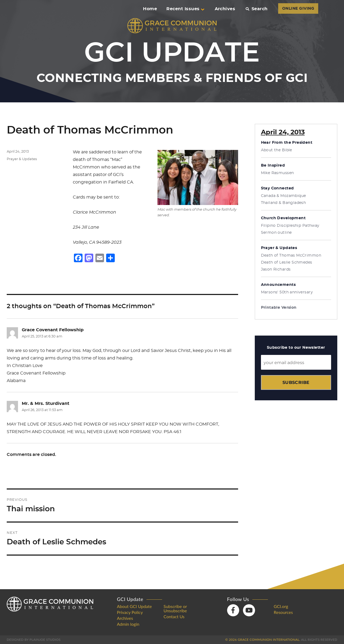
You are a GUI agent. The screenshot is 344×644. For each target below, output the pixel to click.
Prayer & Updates (22, 159)
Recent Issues (185, 9)
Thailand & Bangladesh (284, 203)
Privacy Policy (130, 612)
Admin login (128, 624)
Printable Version (279, 308)
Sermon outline (276, 233)
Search (257, 9)
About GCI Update (134, 606)
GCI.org (281, 606)
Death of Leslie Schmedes (287, 262)
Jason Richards (276, 269)
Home (150, 9)
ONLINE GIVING (298, 9)
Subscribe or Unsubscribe (175, 609)
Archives (225, 9)
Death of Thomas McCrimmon (291, 256)
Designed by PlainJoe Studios (34, 640)
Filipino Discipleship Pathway (290, 226)
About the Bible (277, 150)
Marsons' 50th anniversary (287, 292)
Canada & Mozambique (284, 196)
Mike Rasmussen (277, 173)
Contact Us (174, 617)
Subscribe (296, 382)
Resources (283, 612)
